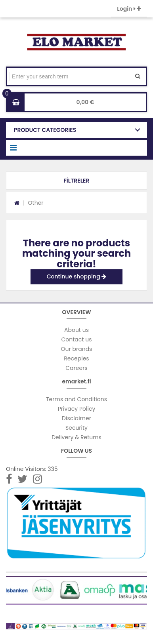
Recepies (76, 358)
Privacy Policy (77, 409)
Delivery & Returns (76, 437)
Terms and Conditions (76, 399)
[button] (76, 181)
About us (76, 330)
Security (76, 428)
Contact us (77, 339)
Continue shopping (77, 276)
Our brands (77, 349)
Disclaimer (76, 418)
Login (129, 9)
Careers (76, 368)
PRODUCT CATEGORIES (45, 130)
